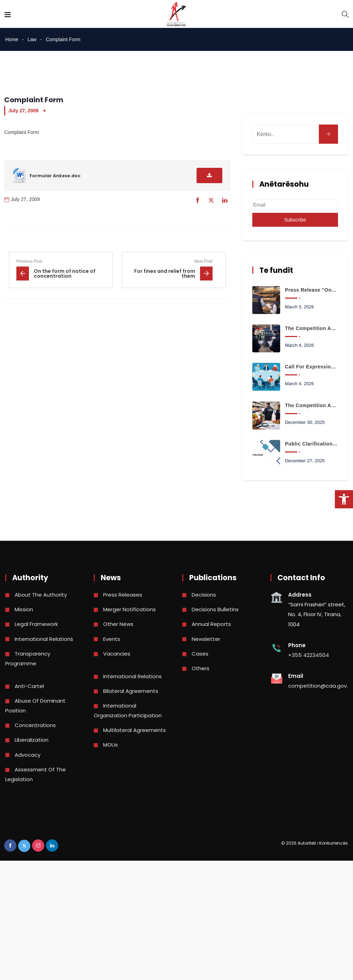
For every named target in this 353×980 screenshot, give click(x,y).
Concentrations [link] (35, 725)
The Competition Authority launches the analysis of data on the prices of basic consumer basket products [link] (312, 405)
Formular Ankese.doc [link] (55, 176)
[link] (344, 499)
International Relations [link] (44, 639)
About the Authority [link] (41, 595)
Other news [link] (118, 624)
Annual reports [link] (211, 624)
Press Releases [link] (123, 595)
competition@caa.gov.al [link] (320, 686)
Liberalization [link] (32, 740)
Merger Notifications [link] (129, 609)
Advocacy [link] (28, 755)
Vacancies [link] (117, 654)
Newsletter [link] (206, 639)
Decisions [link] (204, 595)
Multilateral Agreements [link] (135, 730)
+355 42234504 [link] (309, 655)
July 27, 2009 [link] (23, 111)
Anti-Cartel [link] (29, 686)
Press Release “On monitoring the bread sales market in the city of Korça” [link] (312, 290)
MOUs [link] (110, 745)
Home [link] (12, 39)
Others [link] (201, 668)
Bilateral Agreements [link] (131, 691)
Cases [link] (200, 654)
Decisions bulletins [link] (215, 609)
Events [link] (112, 639)
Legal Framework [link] (36, 624)
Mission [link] (24, 609)
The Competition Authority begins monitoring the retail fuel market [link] (312, 328)
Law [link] (32, 39)
